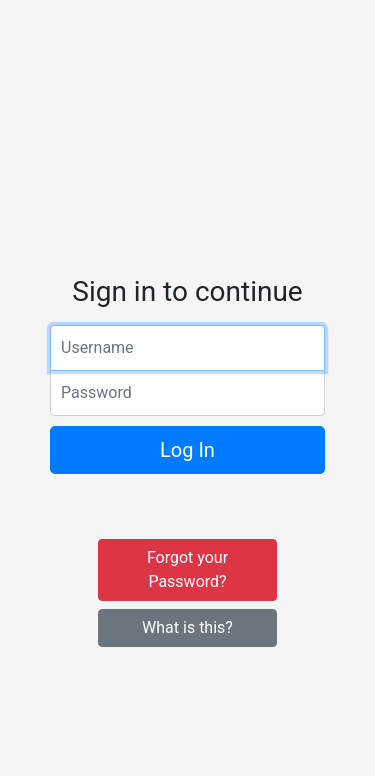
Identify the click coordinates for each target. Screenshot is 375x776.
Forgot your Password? (187, 569)
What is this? (187, 627)
